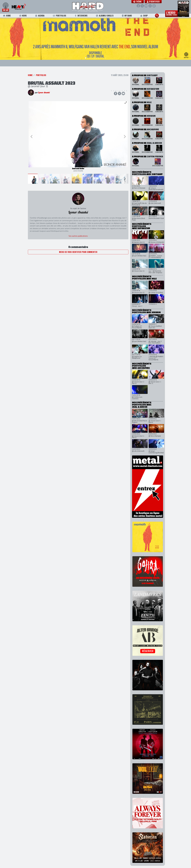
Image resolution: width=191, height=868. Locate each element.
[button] (138, 2)
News (23, 16)
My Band (127, 16)
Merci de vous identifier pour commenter (78, 251)
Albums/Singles (105, 16)
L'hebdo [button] (171, 13)
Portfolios (59, 16)
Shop (144, 16)
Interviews (81, 16)
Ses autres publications (78, 235)
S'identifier (153, 2)
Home (7, 16)
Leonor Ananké (44, 91)
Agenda (40, 16)
